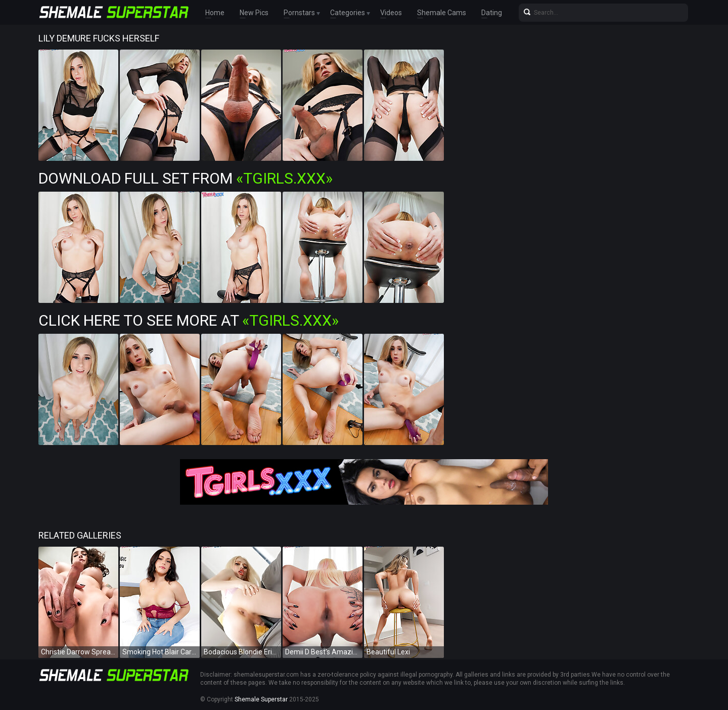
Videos (391, 13)
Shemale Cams (442, 13)
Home (215, 13)
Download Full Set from (186, 178)
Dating (492, 13)
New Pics (254, 13)
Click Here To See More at (189, 320)
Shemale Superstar (261, 699)
